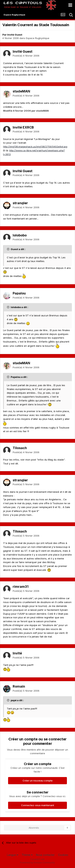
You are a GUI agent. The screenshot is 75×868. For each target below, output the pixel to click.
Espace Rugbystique (38, 38)
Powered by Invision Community (37, 863)
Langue (13, 855)
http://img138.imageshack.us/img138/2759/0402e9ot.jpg (35, 147)
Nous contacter (45, 855)
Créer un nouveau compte (38, 781)
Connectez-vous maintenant (38, 805)
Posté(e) (26, 56)
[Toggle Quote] (8, 249)
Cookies (63, 855)
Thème (27, 855)
